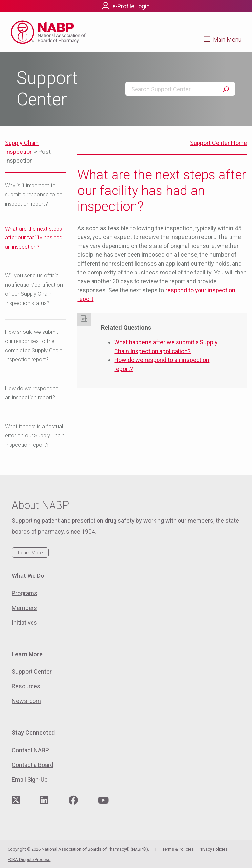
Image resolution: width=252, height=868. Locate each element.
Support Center (32, 671)
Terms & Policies (178, 849)
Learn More (30, 553)
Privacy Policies (213, 849)
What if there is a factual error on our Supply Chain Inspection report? (35, 436)
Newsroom (26, 701)
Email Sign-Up (30, 780)
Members (24, 608)
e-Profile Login (131, 6)
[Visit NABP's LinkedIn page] (44, 801)
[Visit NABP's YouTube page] (103, 801)
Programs (25, 593)
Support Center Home (219, 143)
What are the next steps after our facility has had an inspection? (34, 238)
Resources (26, 686)
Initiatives (24, 623)
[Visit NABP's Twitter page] (16, 801)
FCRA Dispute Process (29, 860)
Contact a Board (32, 765)
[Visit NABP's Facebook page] (73, 801)
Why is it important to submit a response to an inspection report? (34, 195)
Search (226, 89)
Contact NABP (30, 750)
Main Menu (227, 40)
